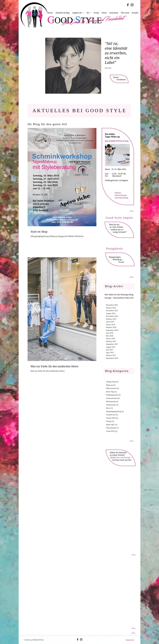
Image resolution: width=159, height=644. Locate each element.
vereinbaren (121, 80)
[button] (78, 13)
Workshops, (117, 260)
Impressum (130, 640)
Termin (116, 77)
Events (121, 262)
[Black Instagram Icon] (132, 5)
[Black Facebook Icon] (128, 5)
